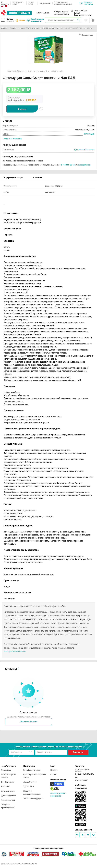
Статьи (53, 774)
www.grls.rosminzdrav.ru (15, 652)
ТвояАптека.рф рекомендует (35, 20)
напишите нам (84, 165)
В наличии (38, 178)
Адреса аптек (31, 3)
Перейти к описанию (12, 139)
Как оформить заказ (18, 3)
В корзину (22, 109)
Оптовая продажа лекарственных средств (63, 3)
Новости (54, 770)
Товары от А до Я (8, 800)
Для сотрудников (9, 796)
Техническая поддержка (33, 799)
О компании (5, 3)
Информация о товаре (13, 178)
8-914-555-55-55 (68, 165)
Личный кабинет (30, 782)
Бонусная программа (86, 3)
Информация (45, 3)
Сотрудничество (8, 791)
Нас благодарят (8, 782)
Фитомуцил (89, 134)
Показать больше (28, 722)
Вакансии (5, 787)
